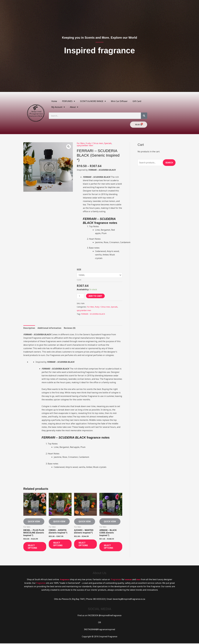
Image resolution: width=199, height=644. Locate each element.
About (74, 107)
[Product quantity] (80, 296)
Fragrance (41, 584)
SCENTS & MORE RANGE (93, 101)
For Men (81, 143)
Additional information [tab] (50, 328)
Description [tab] (29, 328)
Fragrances (116, 580)
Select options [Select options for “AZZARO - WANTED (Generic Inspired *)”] (84, 544)
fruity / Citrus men (94, 143)
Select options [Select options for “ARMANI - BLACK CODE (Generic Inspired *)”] (109, 547)
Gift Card (137, 101)
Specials (108, 143)
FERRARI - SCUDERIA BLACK (93, 314)
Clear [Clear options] (79, 280)
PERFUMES (69, 101)
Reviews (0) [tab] (70, 328)
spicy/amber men (85, 145)
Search (169, 163)
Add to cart (96, 296)
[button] (69, 147)
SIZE (79, 269)
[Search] (144, 116)
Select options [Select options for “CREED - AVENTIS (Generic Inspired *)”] (59, 544)
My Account (58, 107)
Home (54, 101)
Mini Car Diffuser (119, 101)
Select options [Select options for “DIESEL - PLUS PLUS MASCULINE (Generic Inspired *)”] (33, 547)
